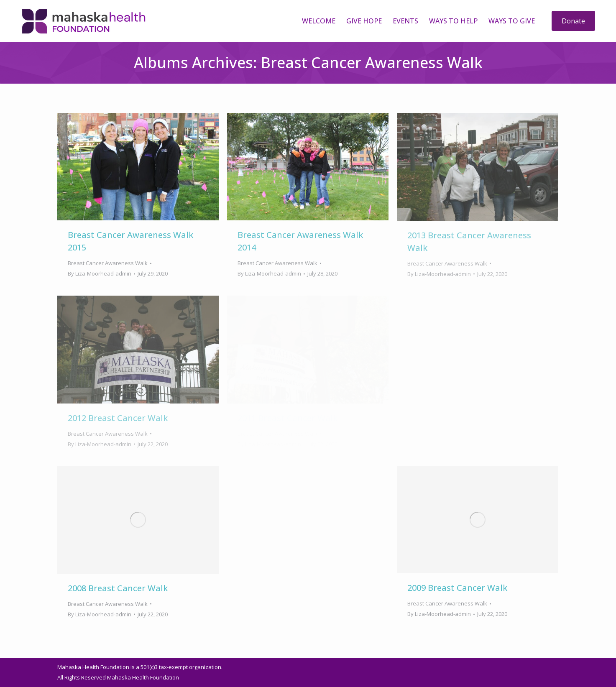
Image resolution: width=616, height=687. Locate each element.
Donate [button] (573, 21)
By (100, 273)
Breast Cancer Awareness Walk (108, 263)
